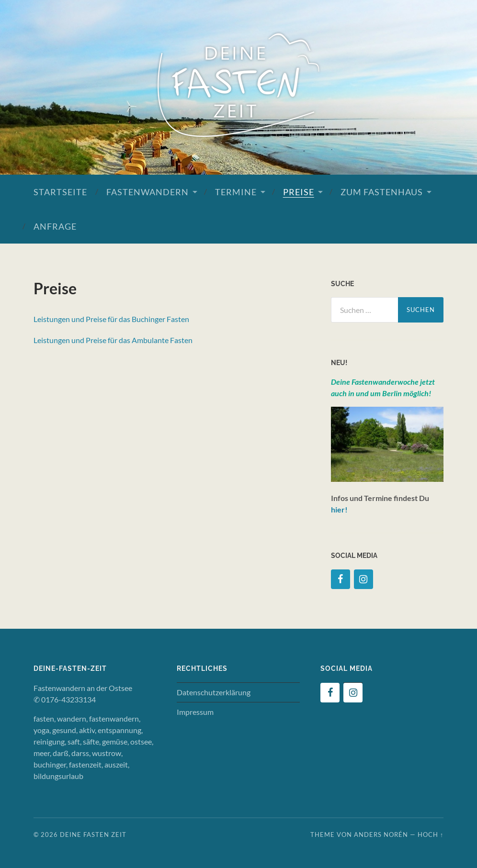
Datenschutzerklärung (214, 692)
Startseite (60, 192)
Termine (236, 192)
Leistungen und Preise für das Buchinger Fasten (111, 319)
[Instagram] (363, 579)
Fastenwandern (148, 192)
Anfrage (55, 226)
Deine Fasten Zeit (93, 835)
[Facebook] (341, 579)
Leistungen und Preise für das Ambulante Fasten (113, 340)
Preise (299, 192)
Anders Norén (381, 835)
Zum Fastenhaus (382, 192)
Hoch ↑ (431, 835)
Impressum (195, 712)
